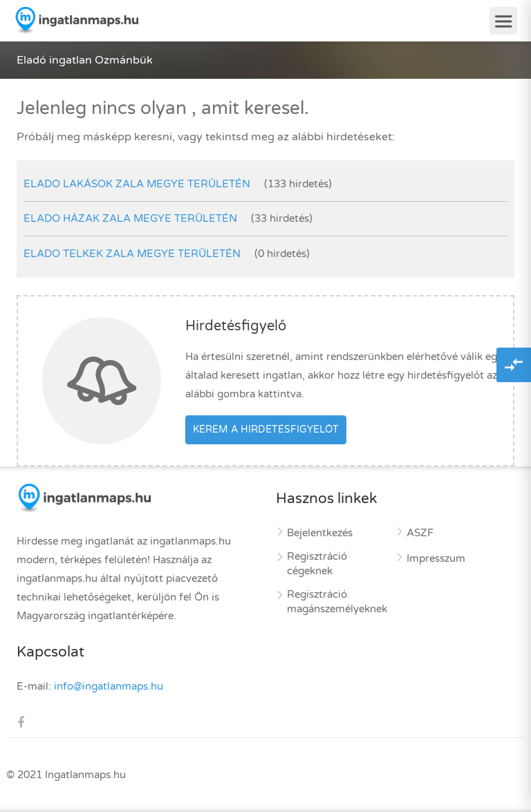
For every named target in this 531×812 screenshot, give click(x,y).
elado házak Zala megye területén (130, 218)
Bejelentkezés (320, 533)
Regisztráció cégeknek (317, 564)
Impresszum (436, 558)
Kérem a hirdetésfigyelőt (266, 429)
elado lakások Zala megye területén (137, 184)
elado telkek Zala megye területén (132, 254)
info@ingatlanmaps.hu (109, 686)
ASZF (420, 533)
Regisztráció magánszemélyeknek (337, 602)
